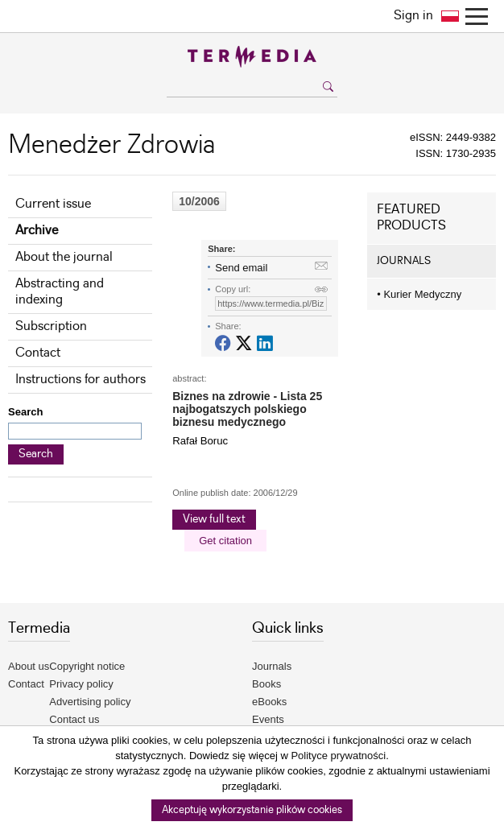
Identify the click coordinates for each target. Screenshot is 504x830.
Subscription (51, 326)
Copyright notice (87, 666)
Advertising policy (90, 702)
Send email (241, 268)
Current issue (53, 204)
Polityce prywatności (338, 756)
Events (268, 719)
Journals (272, 666)
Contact (38, 353)
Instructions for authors (81, 380)
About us (29, 666)
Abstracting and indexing (60, 292)
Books (266, 684)
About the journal (64, 257)
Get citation (225, 541)
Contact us (74, 719)
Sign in (413, 16)
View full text (214, 519)
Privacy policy (81, 684)
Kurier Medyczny (419, 294)
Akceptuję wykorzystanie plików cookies (252, 810)
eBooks (269, 702)
